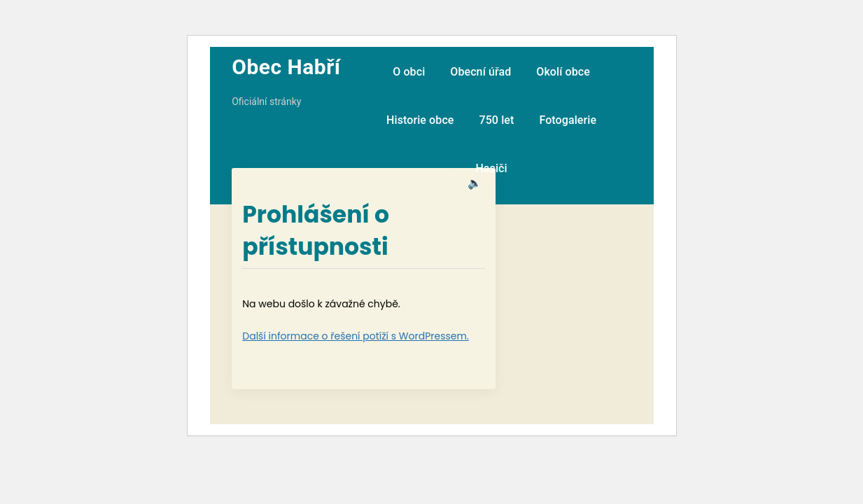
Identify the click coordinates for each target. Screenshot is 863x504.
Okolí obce (563, 72)
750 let (496, 120)
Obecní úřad (480, 72)
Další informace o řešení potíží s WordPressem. (356, 336)
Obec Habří (286, 67)
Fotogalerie (568, 120)
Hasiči (491, 168)
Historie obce (420, 120)
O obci (409, 72)
